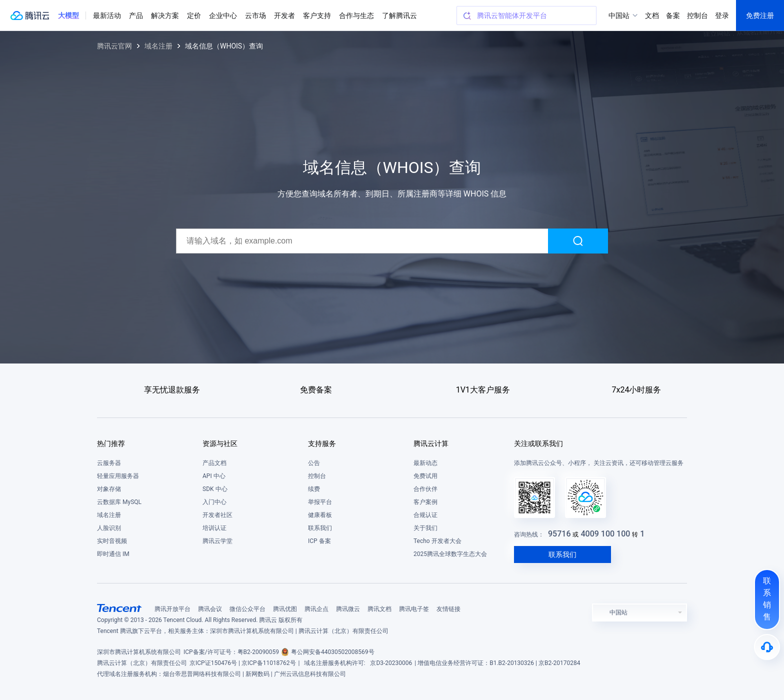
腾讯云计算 (431, 443)
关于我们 (425, 528)
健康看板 (320, 515)
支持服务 (322, 443)
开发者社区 (217, 515)
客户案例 (425, 502)
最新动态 (425, 463)
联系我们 (320, 528)
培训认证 (214, 528)
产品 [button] (136, 15)
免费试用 (425, 476)
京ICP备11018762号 (269, 663)
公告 (314, 463)
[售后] (767, 647)
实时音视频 (112, 541)
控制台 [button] (697, 15)
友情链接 (448, 609)
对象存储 (109, 489)
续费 (314, 489)
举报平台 (320, 502)
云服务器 (109, 463)
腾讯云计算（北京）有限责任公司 (142, 663)
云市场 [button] (255, 15)
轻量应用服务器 (118, 476)
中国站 (619, 15)
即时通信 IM (113, 554)
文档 (652, 15)
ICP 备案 (319, 541)
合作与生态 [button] (356, 15)
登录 (722, 15)
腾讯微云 (348, 609)
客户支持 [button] (317, 15)
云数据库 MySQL (119, 502)
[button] (68, 15)
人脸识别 (109, 528)
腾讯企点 (316, 609)
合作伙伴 (425, 489)
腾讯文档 (379, 609)
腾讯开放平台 (172, 609)
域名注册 (158, 46)
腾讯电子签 (414, 609)
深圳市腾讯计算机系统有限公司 (139, 652)
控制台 (317, 476)
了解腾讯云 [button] (399, 15)
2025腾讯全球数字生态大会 (450, 554)
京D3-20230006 (391, 663)
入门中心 (214, 502)
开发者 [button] (284, 15)
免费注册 (760, 15)
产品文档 (214, 463)
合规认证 (425, 515)
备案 (673, 15)
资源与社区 (220, 443)
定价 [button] (194, 15)
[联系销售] (767, 599)
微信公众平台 (247, 609)
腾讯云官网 (114, 46)
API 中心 (214, 476)
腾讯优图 (285, 609)
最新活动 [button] (107, 15)
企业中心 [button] (223, 15)
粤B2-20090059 (258, 652)
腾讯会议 (210, 609)
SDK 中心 (215, 489)
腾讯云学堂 (217, 541)
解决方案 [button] (165, 15)
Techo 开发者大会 (437, 541)
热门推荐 (111, 443)
